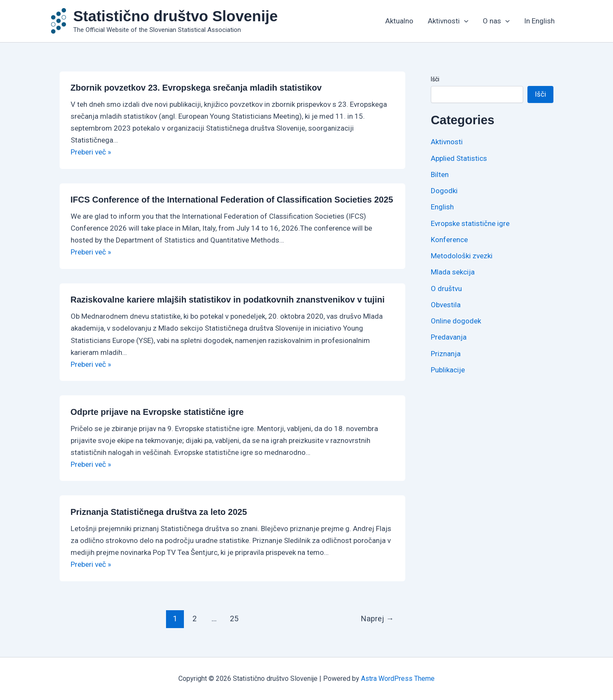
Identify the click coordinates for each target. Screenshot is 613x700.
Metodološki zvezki (462, 256)
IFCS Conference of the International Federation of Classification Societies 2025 (232, 200)
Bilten (440, 174)
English (442, 207)
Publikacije (448, 370)
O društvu (446, 289)
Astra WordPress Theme (398, 679)
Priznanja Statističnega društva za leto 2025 (159, 512)
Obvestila (446, 305)
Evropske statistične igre (470, 223)
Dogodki (444, 191)
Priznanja (446, 354)
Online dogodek (456, 321)
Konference (449, 240)
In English (539, 21)
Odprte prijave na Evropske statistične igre (157, 412)
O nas (496, 21)
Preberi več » (91, 152)
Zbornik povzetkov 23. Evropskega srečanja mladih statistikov (196, 88)
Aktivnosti (448, 21)
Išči (435, 79)
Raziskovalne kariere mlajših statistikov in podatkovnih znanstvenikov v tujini (229, 300)
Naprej (377, 619)
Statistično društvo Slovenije (175, 16)
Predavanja (449, 337)
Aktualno (399, 21)
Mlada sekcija (453, 272)
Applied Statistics (459, 158)
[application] (464, 21)
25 (234, 619)
